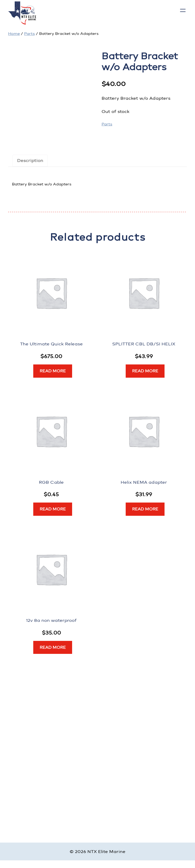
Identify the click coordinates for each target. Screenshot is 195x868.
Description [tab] (30, 160)
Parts (29, 34)
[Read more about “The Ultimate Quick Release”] (53, 371)
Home (14, 34)
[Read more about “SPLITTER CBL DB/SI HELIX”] (145, 371)
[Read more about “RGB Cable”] (53, 509)
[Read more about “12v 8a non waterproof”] (53, 648)
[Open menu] (183, 10)
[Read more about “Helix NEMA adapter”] (145, 509)
